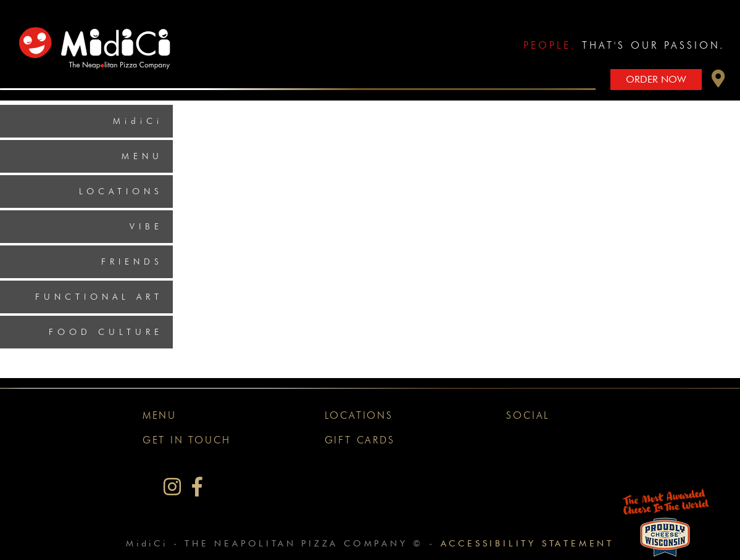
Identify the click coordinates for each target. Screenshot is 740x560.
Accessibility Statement (527, 543)
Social (528, 415)
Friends (132, 261)
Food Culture (106, 332)
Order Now (656, 79)
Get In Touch (187, 440)
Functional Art (99, 297)
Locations (121, 191)
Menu (142, 156)
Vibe (146, 226)
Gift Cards (360, 440)
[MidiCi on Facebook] (197, 487)
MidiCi (138, 121)
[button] (718, 82)
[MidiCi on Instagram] (172, 487)
